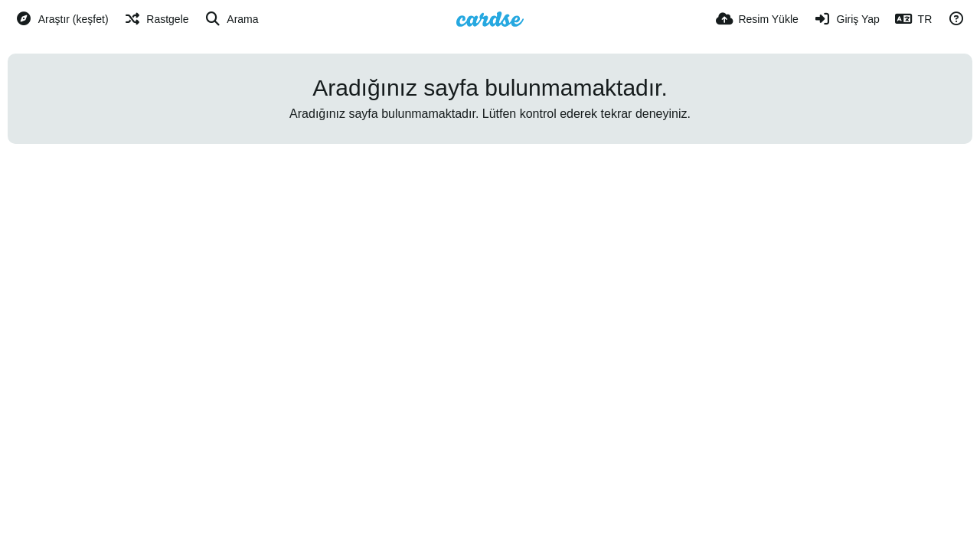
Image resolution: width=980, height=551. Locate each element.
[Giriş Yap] (847, 19)
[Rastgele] (157, 19)
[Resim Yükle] (757, 19)
